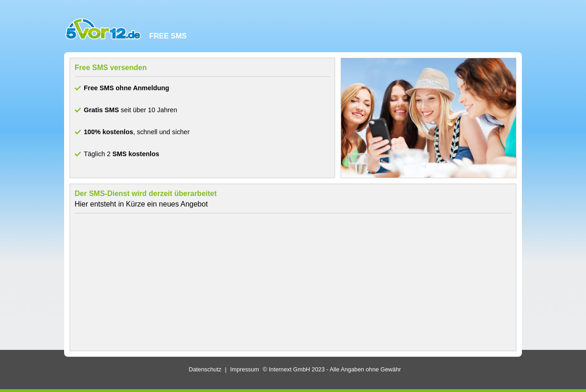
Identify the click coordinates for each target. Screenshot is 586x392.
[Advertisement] (293, 282)
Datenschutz (205, 369)
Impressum (245, 369)
